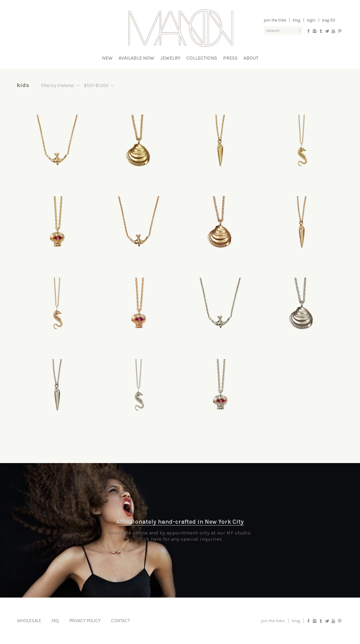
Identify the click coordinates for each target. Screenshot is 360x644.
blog (296, 621)
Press (230, 58)
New (107, 58)
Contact (121, 621)
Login (311, 20)
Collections (202, 58)
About (251, 58)
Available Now (136, 58)
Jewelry (170, 58)
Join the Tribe (275, 20)
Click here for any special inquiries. (180, 539)
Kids (23, 85)
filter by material (57, 85)
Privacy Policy (85, 621)
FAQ (55, 621)
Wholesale (29, 621)
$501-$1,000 (96, 85)
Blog (297, 20)
